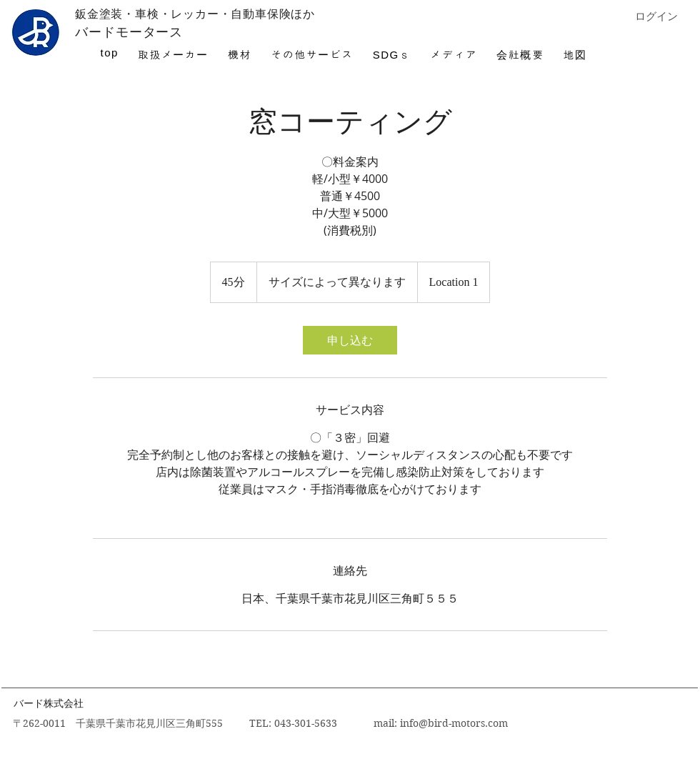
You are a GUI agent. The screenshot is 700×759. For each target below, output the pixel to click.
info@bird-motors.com (454, 723)
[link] (350, 340)
